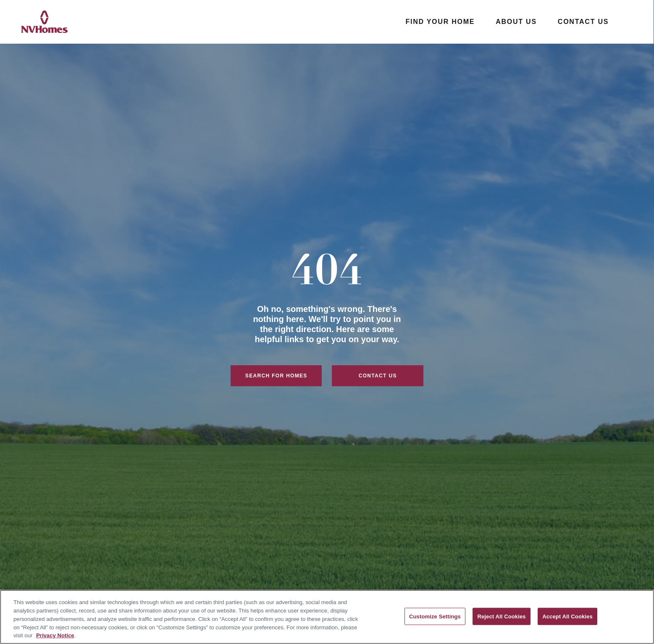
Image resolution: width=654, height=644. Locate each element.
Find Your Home (440, 22)
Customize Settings (435, 616)
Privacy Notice (55, 635)
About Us (516, 22)
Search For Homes (276, 376)
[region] (327, 617)
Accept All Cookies (567, 616)
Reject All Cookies (501, 616)
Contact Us (583, 22)
